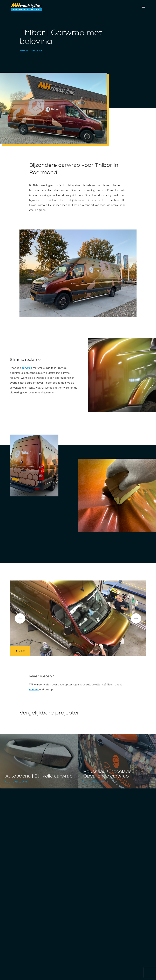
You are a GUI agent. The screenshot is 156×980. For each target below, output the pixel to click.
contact (34, 690)
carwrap (27, 369)
